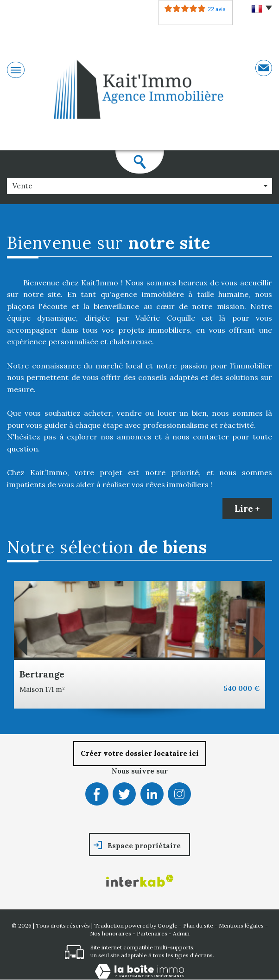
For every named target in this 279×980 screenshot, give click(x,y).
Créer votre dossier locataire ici (140, 753)
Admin (181, 933)
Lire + (247, 509)
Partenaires (152, 933)
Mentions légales (241, 925)
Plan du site (198, 925)
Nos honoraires (111, 933)
